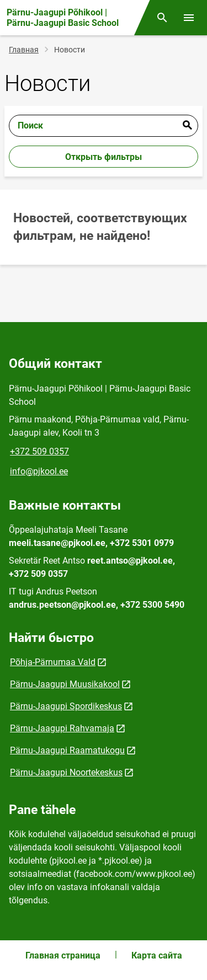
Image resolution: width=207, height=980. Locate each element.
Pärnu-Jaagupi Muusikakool (65, 684)
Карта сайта (157, 955)
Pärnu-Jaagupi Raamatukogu (67, 750)
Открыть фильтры (104, 157)
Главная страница (63, 955)
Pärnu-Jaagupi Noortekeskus (66, 772)
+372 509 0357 (39, 451)
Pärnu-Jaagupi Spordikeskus (66, 706)
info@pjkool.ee (39, 471)
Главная (24, 50)
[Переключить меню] (189, 18)
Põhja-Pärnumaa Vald (53, 662)
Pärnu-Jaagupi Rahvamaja (62, 728)
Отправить (187, 126)
